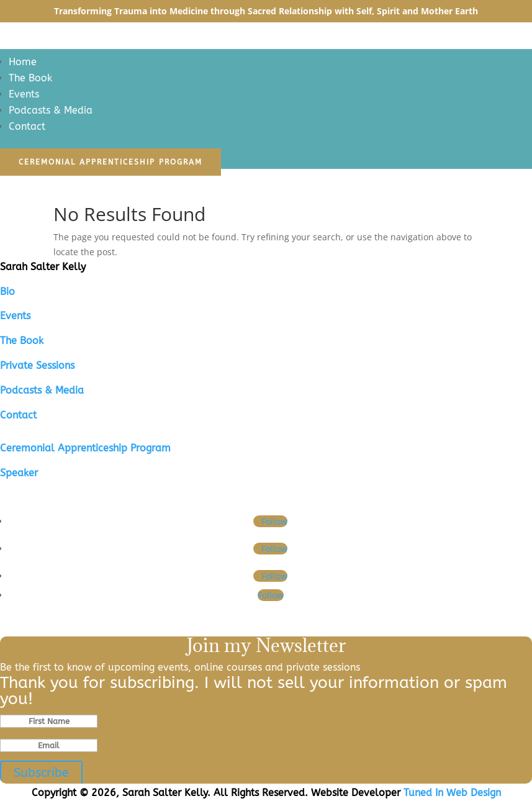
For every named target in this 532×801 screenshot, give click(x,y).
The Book (30, 78)
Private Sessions (37, 365)
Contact (27, 126)
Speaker (19, 473)
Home (23, 62)
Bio (7, 292)
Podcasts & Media (51, 110)
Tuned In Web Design (452, 793)
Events (24, 94)
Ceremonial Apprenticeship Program (110, 162)
